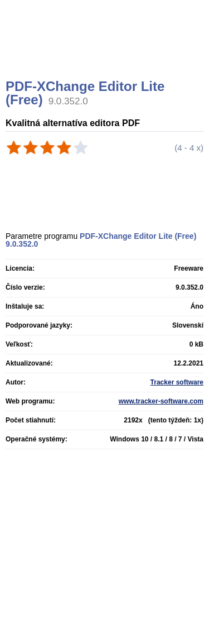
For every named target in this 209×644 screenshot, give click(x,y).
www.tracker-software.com (161, 401)
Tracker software (177, 382)
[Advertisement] (106, 53)
